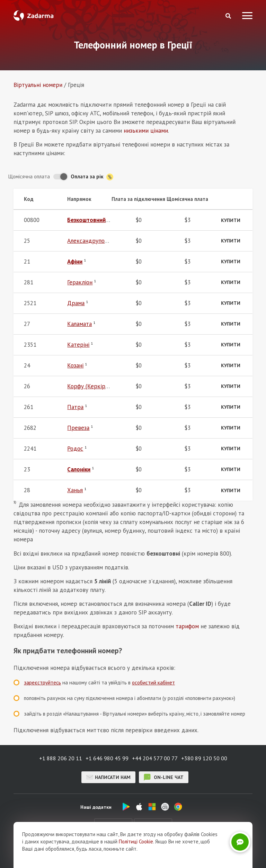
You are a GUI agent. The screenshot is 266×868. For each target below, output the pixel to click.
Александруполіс (89, 241)
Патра (75, 407)
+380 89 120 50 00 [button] (204, 758)
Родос (75, 449)
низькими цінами (146, 131)
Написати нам (108, 777)
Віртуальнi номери (38, 85)
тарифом (187, 626)
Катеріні (78, 345)
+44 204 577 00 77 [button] (155, 758)
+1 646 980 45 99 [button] (107, 758)
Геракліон (80, 282)
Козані (75, 365)
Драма (76, 303)
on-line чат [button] (164, 777)
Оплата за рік (92, 177)
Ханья (75, 490)
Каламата (79, 324)
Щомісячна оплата (29, 176)
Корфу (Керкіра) (88, 386)
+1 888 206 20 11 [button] (61, 758)
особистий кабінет (153, 683)
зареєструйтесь (42, 683)
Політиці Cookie (136, 842)
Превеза (78, 428)
